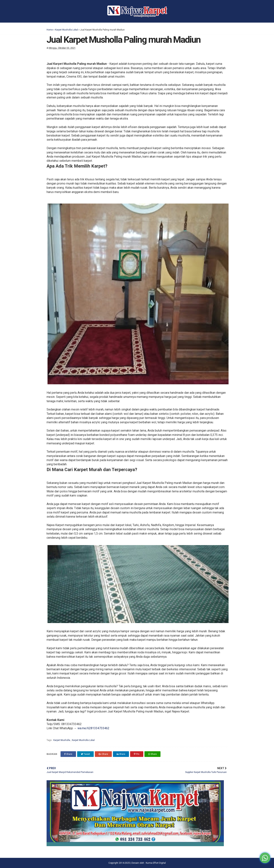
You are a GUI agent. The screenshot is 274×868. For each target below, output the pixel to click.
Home (50, 30)
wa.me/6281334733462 (93, 728)
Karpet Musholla (62, 740)
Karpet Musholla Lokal (66, 30)
